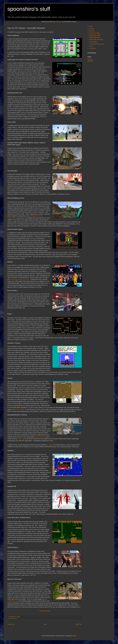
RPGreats (59, 22)
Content (91, 29)
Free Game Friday (94, 33)
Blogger (74, 636)
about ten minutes (18, 409)
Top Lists (14, 618)
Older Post (79, 624)
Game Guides (93, 42)
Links (91, 46)
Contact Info (93, 48)
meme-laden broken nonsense (20, 279)
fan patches (50, 445)
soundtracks (42, 437)
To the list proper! (45, 611)
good (36, 437)
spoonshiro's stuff (29, 9)
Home (45, 624)
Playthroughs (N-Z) (95, 37)
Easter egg (21, 439)
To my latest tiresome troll (97, 44)
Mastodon (90, 61)
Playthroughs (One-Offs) (96, 40)
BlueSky (90, 59)
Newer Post (11, 624)
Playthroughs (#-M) (95, 35)
